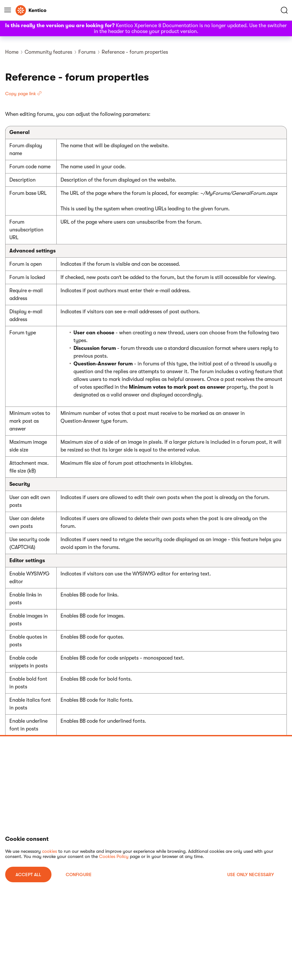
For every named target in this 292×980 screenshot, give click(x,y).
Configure (79, 874)
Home (12, 52)
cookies (50, 851)
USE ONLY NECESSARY (251, 874)
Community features (48, 52)
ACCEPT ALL (28, 874)
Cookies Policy (114, 856)
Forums (87, 52)
